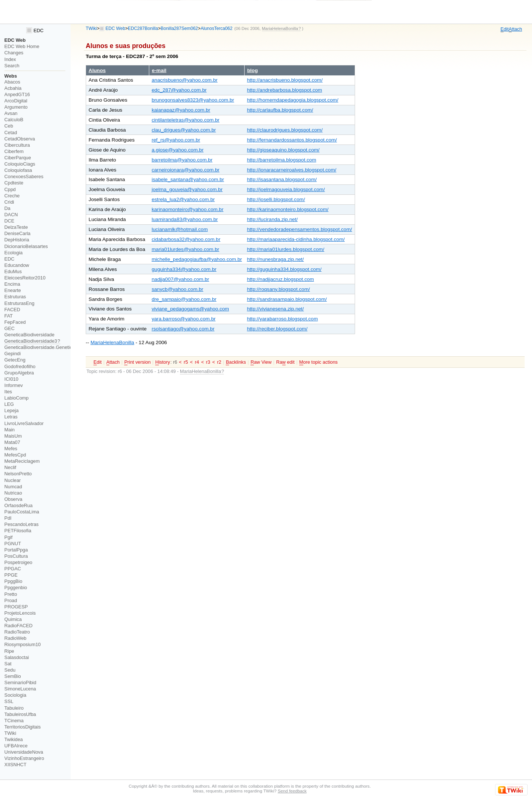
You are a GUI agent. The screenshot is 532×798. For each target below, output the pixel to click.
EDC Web (115, 28)
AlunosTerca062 (216, 28)
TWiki (91, 28)
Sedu (10, 670)
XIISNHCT (16, 765)
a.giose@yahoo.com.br (177, 150)
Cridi (9, 202)
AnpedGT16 (17, 94)
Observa (13, 499)
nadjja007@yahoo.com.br (180, 279)
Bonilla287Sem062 (179, 28)
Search (12, 66)
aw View (261, 362)
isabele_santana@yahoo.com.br (188, 179)
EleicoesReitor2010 (25, 278)
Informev (14, 385)
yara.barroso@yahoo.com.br (183, 319)
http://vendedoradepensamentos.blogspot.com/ (299, 229)
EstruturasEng (19, 303)
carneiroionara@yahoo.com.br (185, 170)
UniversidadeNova (24, 752)
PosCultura (16, 556)
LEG (9, 404)
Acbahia (13, 88)
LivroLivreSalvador (24, 423)
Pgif (8, 537)
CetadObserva (20, 139)
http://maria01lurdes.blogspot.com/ (285, 249)
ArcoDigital (16, 101)
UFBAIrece (16, 746)
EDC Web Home (22, 46)
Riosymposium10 (23, 644)
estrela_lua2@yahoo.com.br (183, 199)
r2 (219, 362)
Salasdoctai (17, 657)
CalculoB (14, 120)
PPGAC (13, 569)
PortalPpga (16, 550)
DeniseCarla (18, 233)
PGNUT (13, 544)
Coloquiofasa (18, 170)
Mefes (11, 449)
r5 (186, 362)
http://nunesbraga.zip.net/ (275, 259)
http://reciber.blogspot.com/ (277, 329)
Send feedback (292, 791)
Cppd (10, 189)
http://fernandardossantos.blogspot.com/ (292, 140)
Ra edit (285, 362)
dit (505, 29)
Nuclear (13, 480)
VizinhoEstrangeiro (24, 758)
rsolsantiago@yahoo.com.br (183, 329)
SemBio (13, 676)
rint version (137, 362)
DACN (11, 215)
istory (163, 362)
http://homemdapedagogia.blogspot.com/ (292, 100)
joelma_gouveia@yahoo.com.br (187, 189)
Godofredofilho (20, 366)
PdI (8, 518)
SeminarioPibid (20, 682)
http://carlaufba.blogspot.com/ (280, 110)
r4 (197, 362)
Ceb (9, 126)
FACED (12, 310)
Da (7, 208)
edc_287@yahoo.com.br (179, 90)
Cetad (11, 133)
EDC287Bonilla (143, 28)
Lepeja (12, 410)
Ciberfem (14, 151)
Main (10, 430)
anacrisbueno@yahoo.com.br (184, 80)
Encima (12, 284)
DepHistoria (17, 240)
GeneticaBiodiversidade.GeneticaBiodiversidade (55, 347)
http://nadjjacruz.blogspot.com (280, 279)
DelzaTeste (16, 227)
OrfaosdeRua (18, 505)
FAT (9, 316)
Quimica (13, 619)
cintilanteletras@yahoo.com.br (185, 120)
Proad (11, 600)
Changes (14, 53)
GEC (10, 328)
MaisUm (13, 436)
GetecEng (15, 360)
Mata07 (12, 442)
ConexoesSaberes (24, 176)
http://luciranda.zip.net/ (272, 219)
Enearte (13, 290)
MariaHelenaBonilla (112, 342)
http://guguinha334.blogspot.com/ (284, 269)
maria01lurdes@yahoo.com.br (185, 249)
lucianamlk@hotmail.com (180, 229)
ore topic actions (318, 362)
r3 (208, 362)
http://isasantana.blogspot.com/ (282, 179)
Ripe (9, 651)
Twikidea (14, 739)
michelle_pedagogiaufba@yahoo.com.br (197, 259)
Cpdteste (14, 183)
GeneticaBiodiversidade (30, 335)
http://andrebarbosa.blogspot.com (284, 90)
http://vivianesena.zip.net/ (275, 309)
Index (10, 59)
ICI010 (11, 379)
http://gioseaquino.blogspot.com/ (283, 150)
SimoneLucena (20, 689)
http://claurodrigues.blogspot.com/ (285, 130)
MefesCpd (15, 455)
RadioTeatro (17, 632)
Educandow (17, 265)
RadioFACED (18, 626)
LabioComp (17, 398)
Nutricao (13, 493)
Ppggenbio (16, 588)
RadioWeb (16, 638)
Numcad (13, 487)
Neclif (10, 467)
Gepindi (13, 354)
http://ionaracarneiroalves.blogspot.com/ (291, 170)
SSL (9, 701)
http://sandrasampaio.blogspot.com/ (287, 299)
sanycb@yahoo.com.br (177, 289)
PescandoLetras (22, 524)
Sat (8, 664)
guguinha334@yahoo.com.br (184, 269)
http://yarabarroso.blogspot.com (282, 319)
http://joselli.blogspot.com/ (276, 199)
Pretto (11, 594)
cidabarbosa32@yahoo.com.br (186, 239)
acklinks (236, 362)
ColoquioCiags (20, 164)
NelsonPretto (18, 474)
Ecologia (13, 253)
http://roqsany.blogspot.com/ (278, 289)
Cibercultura (17, 145)
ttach (515, 29)
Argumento (16, 107)
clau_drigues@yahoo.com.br (184, 130)
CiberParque (18, 158)
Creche (12, 196)
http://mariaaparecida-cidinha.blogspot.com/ (296, 239)
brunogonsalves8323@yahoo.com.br (193, 100)
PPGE (11, 575)
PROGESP (16, 607)
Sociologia (15, 695)
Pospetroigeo (18, 562)
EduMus (13, 271)
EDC (35, 30)
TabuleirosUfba (20, 714)
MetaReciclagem (22, 461)
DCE (9, 221)
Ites (8, 392)
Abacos (12, 82)
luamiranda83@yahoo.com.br (185, 219)
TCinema (14, 721)
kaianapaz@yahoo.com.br (181, 110)
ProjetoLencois (20, 613)
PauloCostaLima (22, 512)
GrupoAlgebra (19, 373)
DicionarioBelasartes (26, 246)
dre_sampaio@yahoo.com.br (184, 299)
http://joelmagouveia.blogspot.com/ (286, 189)
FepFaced (15, 322)
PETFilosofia (18, 531)
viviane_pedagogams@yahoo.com (190, 309)
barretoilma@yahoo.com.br (182, 160)
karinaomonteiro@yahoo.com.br (187, 209)
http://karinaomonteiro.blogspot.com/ (288, 209)
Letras (11, 417)
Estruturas (15, 297)
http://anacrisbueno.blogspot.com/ (285, 80)
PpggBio (13, 581)
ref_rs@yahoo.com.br (176, 140)
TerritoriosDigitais (23, 727)
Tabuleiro (14, 708)
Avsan (11, 113)
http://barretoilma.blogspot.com (281, 160)
